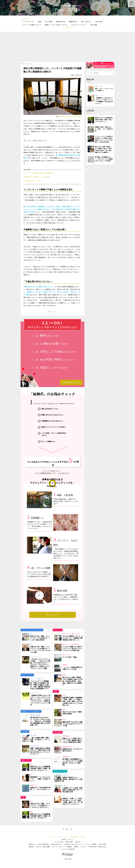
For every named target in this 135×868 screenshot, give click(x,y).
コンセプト (83, 847)
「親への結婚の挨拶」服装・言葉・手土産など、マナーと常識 (40, 740)
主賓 (64, 796)
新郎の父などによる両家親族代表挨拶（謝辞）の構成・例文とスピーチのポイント (40, 768)
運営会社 (31, 847)
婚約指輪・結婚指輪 (36, 715)
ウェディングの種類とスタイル (31, 25)
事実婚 (64, 675)
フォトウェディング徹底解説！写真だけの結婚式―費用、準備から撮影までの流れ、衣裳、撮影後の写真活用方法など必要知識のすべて (40, 685)
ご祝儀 (64, 786)
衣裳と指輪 (94, 25)
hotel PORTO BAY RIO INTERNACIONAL (70, 117)
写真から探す (69, 842)
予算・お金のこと (86, 22)
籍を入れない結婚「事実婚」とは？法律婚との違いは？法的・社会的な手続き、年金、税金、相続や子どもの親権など (72, 681)
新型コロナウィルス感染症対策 (71, 644)
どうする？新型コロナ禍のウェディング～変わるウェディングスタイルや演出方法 (72, 649)
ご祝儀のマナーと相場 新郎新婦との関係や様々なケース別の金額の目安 (72, 790)
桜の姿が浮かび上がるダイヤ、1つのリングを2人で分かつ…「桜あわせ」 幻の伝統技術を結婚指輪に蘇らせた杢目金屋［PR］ (40, 721)
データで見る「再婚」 (70, 657)
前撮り (40, 22)
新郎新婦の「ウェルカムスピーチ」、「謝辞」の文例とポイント (40, 779)
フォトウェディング (28, 22)
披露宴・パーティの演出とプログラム (56, 25)
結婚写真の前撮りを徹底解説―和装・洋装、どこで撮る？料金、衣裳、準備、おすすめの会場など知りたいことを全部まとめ (72, 701)
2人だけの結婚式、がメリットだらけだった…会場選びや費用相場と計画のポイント (73, 638)
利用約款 (69, 847)
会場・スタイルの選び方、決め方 (71, 634)
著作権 (76, 847)
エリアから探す (59, 842)
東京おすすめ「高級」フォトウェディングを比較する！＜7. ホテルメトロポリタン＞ (40, 805)
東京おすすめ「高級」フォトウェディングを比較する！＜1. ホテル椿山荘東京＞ (40, 638)
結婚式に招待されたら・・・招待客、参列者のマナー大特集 (72, 779)
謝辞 (31, 764)
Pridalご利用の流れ (44, 844)
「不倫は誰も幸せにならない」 (33, 181)
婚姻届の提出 (73, 22)
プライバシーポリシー (58, 847)
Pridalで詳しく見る (71, 382)
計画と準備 (99, 22)
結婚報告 (65, 665)
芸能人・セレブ (29, 64)
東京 (31, 634)
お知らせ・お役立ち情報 (43, 847)
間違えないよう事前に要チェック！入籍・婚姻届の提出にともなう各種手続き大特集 (72, 740)
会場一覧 (78, 842)
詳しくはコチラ (52, 615)
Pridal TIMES (102, 844)
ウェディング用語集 (91, 844)
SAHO (55, 312)
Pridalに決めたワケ (57, 844)
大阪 (31, 644)
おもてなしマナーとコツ (79, 25)
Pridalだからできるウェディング (74, 844)
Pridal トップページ (67, 839)
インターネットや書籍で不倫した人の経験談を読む (39, 173)
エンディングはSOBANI (67, 849)
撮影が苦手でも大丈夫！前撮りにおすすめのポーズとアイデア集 (72, 724)
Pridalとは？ (32, 844)
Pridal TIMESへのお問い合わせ (97, 847)
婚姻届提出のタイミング (69, 747)
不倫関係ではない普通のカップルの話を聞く (37, 177)
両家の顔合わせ (61, 22)
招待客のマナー (34, 785)
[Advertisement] (67, 48)
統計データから (67, 655)
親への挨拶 (49, 22)
